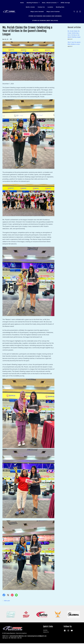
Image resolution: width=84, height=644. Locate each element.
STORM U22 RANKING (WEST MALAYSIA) (45, 21)
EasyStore (24, 634)
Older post (7, 601)
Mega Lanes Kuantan (53, 12)
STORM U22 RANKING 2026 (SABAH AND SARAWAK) (45, 16)
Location (50, 7)
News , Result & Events (50, 3)
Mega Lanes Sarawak (37, 12)
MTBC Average (65, 3)
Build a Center (30, 7)
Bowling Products (33, 3)
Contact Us (41, 7)
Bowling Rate (60, 7)
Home (22, 3)
